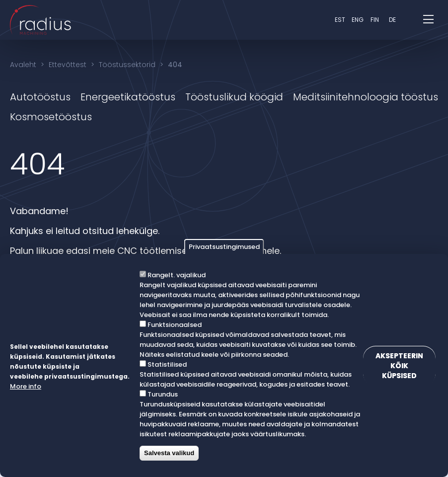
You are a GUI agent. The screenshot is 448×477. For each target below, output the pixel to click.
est (340, 20)
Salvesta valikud (169, 453)
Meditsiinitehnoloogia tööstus (366, 97)
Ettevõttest (68, 65)
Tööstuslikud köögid (234, 97)
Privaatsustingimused (224, 247)
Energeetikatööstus (128, 97)
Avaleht (23, 65)
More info (26, 386)
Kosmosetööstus (51, 117)
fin (375, 20)
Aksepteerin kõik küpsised (399, 366)
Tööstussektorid (127, 65)
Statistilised (167, 364)
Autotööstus (40, 97)
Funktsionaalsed (175, 325)
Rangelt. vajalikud (177, 275)
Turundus (163, 394)
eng (358, 20)
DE (392, 20)
